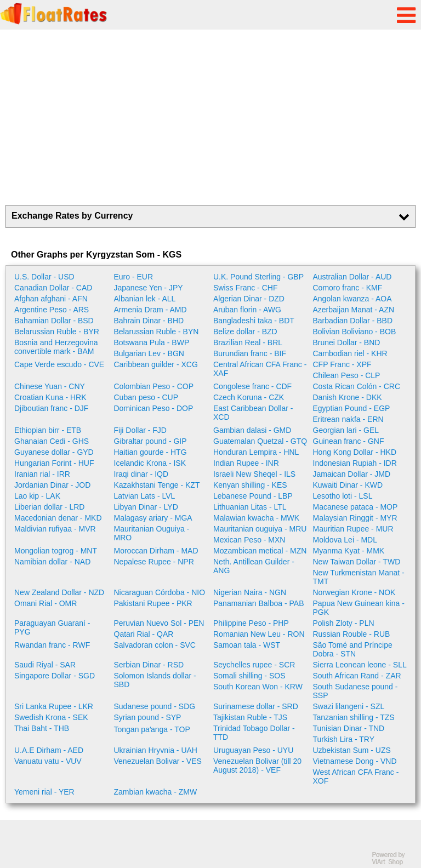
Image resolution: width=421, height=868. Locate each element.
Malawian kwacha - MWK (256, 518)
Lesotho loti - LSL (343, 496)
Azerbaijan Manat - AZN (354, 310)
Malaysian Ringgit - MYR (355, 518)
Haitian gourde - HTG (150, 452)
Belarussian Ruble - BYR (57, 332)
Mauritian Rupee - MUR (353, 529)
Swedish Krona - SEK (51, 717)
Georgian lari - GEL (346, 430)
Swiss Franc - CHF (245, 288)
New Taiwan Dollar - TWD (357, 562)
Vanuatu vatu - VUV (48, 761)
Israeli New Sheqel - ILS (254, 474)
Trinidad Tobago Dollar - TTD (254, 733)
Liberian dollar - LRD (49, 507)
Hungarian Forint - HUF (54, 463)
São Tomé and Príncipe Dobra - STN (353, 649)
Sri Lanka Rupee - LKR (54, 706)
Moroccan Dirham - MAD (156, 551)
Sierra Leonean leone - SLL (360, 665)
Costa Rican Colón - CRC (357, 386)
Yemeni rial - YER (44, 792)
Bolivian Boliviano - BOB (355, 332)
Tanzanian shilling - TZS (354, 717)
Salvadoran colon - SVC (155, 645)
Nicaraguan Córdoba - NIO (160, 592)
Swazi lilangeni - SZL (349, 706)
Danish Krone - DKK (348, 397)
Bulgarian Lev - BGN (149, 353)
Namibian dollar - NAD (52, 562)
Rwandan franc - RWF (52, 645)
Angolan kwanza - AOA (352, 299)
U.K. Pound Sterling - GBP (258, 277)
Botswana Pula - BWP (152, 342)
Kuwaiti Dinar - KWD (348, 485)
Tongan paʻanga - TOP (152, 729)
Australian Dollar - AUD (352, 277)
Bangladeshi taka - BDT (254, 321)
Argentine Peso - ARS (52, 310)
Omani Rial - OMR (45, 603)
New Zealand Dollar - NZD (59, 592)
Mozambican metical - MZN (260, 551)
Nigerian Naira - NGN (250, 592)
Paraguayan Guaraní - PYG (52, 627)
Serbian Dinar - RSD (149, 665)
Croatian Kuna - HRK (50, 397)
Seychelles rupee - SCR (254, 665)
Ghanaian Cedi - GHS (52, 441)
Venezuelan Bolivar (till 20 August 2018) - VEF (257, 766)
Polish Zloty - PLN (344, 623)
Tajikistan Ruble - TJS (250, 717)
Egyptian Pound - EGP (352, 408)
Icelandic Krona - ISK (150, 463)
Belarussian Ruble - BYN (157, 332)
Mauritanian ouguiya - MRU (260, 529)
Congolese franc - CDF (252, 386)
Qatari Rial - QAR (144, 634)
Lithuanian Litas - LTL (250, 507)
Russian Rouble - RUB (352, 634)
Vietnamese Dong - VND (355, 761)
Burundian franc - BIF (250, 353)
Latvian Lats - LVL (145, 496)
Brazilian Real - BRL (248, 342)
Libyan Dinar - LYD (146, 507)
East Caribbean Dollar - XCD (253, 413)
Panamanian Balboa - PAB (259, 603)
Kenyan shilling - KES (250, 485)
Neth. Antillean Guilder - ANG (254, 566)
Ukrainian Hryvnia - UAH (156, 750)
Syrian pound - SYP (148, 717)
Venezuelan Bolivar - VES (158, 761)
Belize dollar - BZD (245, 332)
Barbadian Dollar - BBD (353, 321)
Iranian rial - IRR (42, 474)
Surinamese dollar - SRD (256, 706)
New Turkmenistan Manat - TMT (359, 577)
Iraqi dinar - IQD (141, 474)
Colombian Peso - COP (154, 386)
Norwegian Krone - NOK (354, 592)
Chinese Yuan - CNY (50, 386)
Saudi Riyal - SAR (45, 665)
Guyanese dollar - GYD (54, 452)
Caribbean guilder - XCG (156, 364)
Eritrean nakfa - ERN (348, 419)
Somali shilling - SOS (249, 676)
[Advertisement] (210, 117)
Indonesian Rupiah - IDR (355, 463)
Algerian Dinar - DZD (249, 299)
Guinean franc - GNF (349, 441)
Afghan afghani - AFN (51, 299)
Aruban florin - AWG (247, 310)
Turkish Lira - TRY (344, 739)
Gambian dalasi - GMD (252, 430)
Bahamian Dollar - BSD (54, 321)
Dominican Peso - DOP (154, 408)
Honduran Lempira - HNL (256, 452)
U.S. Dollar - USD (44, 277)
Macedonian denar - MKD (58, 518)
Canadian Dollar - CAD (53, 288)
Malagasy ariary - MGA (153, 518)
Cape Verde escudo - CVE (59, 364)
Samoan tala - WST (247, 645)
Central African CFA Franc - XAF (260, 369)
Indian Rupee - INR (246, 463)
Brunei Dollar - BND (347, 342)
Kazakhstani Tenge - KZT (157, 485)
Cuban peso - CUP (146, 397)
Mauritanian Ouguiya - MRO (152, 533)
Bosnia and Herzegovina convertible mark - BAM (56, 347)
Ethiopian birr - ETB (48, 430)
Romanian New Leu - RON (259, 634)
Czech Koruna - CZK (249, 397)
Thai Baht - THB (42, 728)
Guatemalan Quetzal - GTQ (260, 441)
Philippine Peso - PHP (251, 623)
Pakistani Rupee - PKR (153, 603)
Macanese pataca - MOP (355, 507)
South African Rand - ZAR (357, 676)
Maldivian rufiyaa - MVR (55, 529)
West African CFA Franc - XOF (356, 776)
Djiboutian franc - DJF (51, 408)
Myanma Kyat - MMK (349, 551)
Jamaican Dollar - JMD (352, 474)
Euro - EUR (134, 277)
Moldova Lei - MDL (345, 540)
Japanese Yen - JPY (149, 288)
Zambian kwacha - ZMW (156, 792)
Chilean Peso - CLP (347, 375)
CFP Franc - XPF (342, 364)
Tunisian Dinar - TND (349, 728)
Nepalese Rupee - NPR (154, 562)
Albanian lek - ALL (145, 299)
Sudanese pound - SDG (155, 706)
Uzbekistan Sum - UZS (352, 750)
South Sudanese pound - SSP (355, 691)
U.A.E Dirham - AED (49, 750)
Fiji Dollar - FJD (140, 430)
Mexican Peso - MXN (249, 540)
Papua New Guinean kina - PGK (359, 608)
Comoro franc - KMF (348, 288)
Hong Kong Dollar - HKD (355, 452)
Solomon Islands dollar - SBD (155, 680)
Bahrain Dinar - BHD (149, 321)
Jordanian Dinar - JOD (52, 485)
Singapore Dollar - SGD (55, 676)
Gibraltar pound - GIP (150, 441)
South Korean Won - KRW (258, 687)
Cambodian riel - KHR (350, 353)
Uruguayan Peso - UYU (253, 750)
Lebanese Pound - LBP (253, 496)
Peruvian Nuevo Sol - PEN (159, 623)
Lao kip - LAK (37, 496)
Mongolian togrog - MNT (56, 551)
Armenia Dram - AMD (150, 310)
